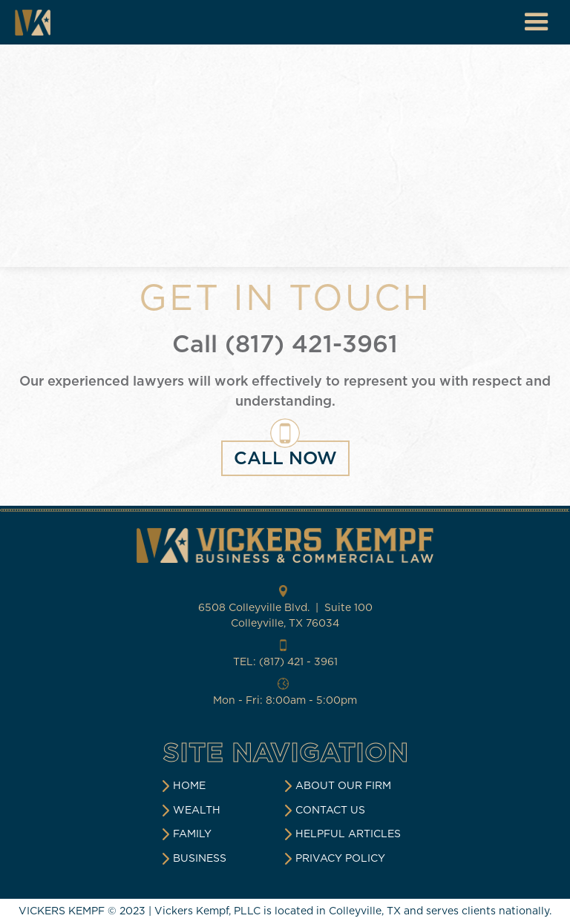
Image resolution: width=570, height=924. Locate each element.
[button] (537, 22)
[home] (33, 23)
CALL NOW (285, 458)
